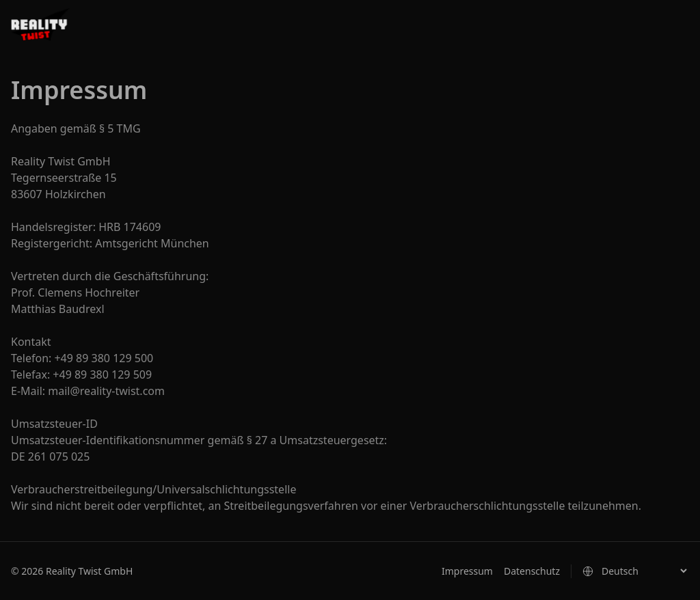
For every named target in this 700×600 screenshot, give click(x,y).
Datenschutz (532, 571)
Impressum (467, 571)
